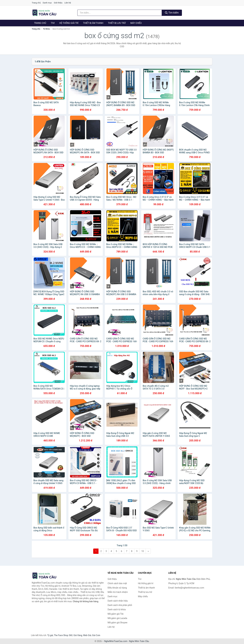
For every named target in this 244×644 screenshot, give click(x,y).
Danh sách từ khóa (117, 609)
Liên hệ (68, 3)
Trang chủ (36, 3)
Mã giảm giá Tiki (116, 614)
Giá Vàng (78, 635)
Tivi (53, 23)
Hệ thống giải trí (69, 23)
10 (143, 551)
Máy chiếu (136, 23)
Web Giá (87, 635)
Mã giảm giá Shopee (118, 623)
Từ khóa (46, 29)
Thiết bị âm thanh (93, 23)
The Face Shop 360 (63, 635)
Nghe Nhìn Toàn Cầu (139, 641)
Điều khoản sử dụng (117, 588)
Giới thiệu (58, 3)
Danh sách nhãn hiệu (118, 601)
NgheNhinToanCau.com (116, 641)
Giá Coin (96, 635)
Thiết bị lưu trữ (117, 23)
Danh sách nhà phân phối (120, 605)
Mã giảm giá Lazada (117, 618)
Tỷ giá (50, 635)
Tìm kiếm (172, 13)
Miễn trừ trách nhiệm (118, 592)
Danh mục (47, 3)
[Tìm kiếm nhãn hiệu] (120, 13)
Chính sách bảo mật (117, 583)
